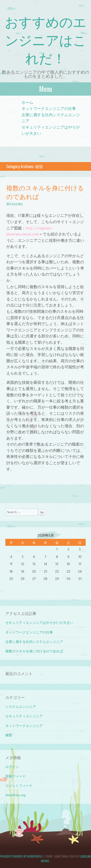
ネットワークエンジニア (24, 726)
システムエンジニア (21, 707)
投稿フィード (16, 776)
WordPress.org (16, 795)
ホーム (27, 103)
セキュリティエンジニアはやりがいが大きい (39, 623)
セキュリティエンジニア (24, 716)
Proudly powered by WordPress (21, 856)
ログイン (12, 767)
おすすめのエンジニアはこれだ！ (46, 39)
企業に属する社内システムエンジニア (34, 642)
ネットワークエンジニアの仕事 (49, 109)
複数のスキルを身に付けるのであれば (45, 192)
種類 (9, 735)
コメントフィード (19, 786)
